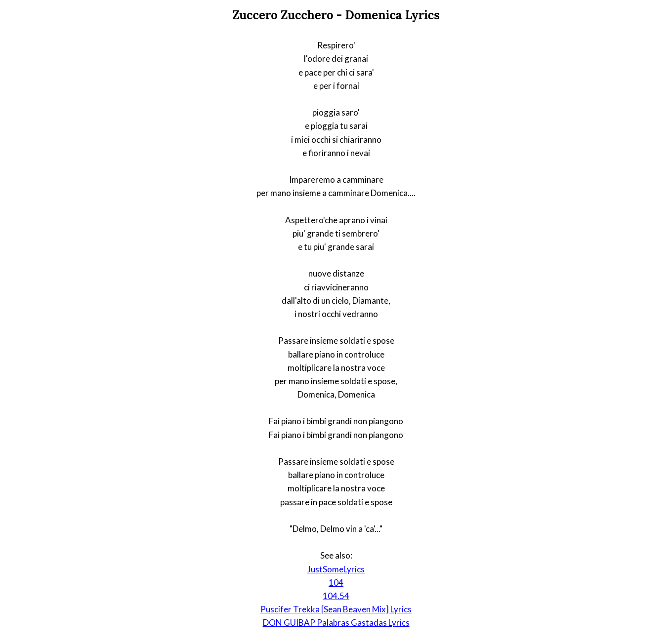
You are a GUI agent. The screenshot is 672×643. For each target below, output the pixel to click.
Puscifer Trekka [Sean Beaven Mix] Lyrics (336, 609)
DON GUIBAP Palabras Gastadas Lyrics (336, 623)
